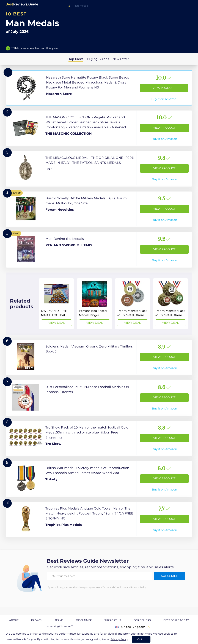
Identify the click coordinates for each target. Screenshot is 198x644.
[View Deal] (56, 304)
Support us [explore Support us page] (113, 620)
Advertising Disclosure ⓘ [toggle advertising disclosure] (60, 626)
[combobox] (99, 6)
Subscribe (170, 576)
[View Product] (99, 88)
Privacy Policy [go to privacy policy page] (119, 639)
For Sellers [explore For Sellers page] (142, 620)
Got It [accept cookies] (141, 639)
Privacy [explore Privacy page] (37, 620)
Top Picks (76, 59)
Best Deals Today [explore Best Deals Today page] (176, 620)
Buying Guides (98, 59)
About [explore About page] (14, 620)
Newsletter (121, 59)
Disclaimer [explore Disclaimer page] (84, 620)
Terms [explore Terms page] (59, 620)
